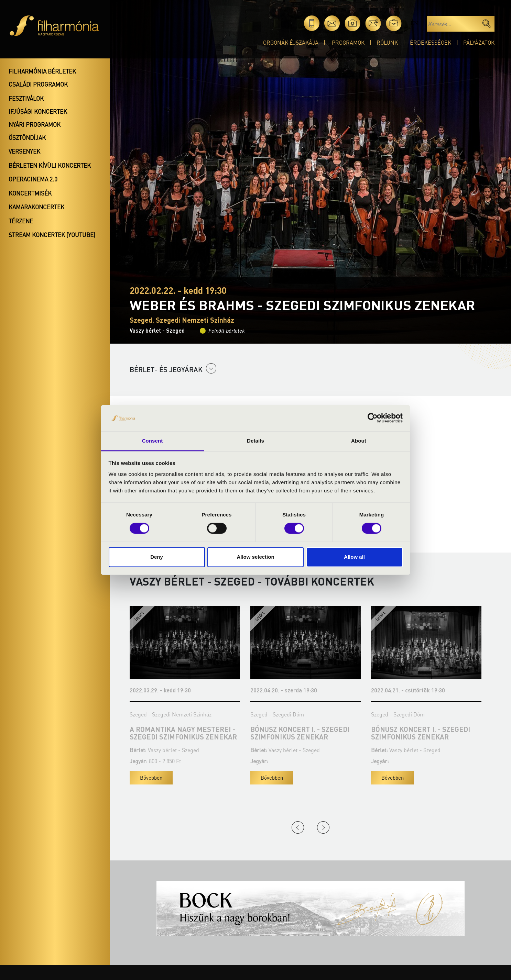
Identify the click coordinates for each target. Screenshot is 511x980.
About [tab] (359, 441)
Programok (348, 42)
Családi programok (38, 84)
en (414, 23)
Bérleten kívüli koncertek (50, 165)
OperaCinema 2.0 (33, 179)
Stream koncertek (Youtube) (52, 235)
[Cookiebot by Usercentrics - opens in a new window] (373, 418)
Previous (298, 827)
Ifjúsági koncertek (38, 111)
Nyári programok (35, 124)
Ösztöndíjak (27, 137)
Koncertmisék (30, 193)
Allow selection (255, 557)
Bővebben (151, 778)
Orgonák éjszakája (291, 42)
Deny (157, 557)
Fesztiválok (26, 98)
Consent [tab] (153, 441)
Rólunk (387, 42)
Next (323, 827)
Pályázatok (479, 42)
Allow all (354, 557)
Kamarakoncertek (36, 207)
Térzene (21, 221)
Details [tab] (255, 441)
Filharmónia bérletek (42, 71)
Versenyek (24, 151)
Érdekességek (431, 42)
